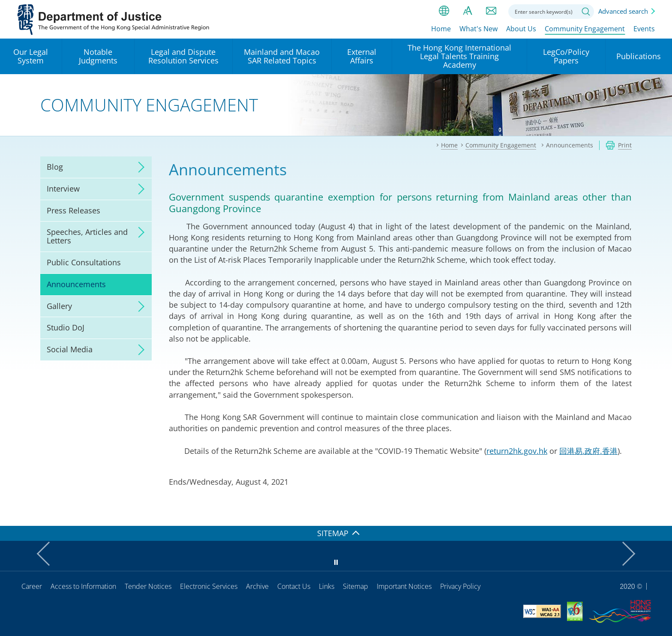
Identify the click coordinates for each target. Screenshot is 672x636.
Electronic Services (209, 586)
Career (32, 586)
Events (644, 29)
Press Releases (73, 210)
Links (327, 586)
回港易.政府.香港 (588, 451)
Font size (468, 11)
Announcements (76, 284)
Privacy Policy (460, 586)
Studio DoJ (66, 327)
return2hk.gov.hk (517, 451)
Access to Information (83, 586)
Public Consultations (84, 262)
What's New (478, 29)
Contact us (491, 11)
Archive (257, 586)
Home (441, 29)
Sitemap (355, 586)
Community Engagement (585, 29)
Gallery (59, 306)
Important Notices (404, 586)
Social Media (70, 349)
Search (586, 12)
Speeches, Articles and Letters (87, 236)
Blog (55, 167)
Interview (63, 189)
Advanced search (623, 11)
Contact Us (294, 586)
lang (444, 11)
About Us (521, 29)
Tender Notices (148, 586)
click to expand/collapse (139, 167)
